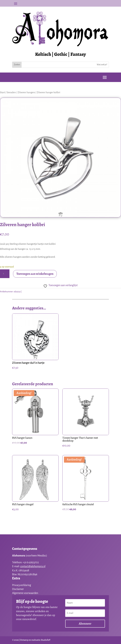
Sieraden (11, 92)
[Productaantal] (5, 274)
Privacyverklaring (22, 585)
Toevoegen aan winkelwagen (35, 274)
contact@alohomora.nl (33, 566)
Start (2, 92)
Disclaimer (18, 589)
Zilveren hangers (26, 92)
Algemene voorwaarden (25, 593)
